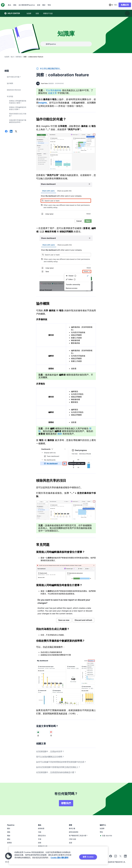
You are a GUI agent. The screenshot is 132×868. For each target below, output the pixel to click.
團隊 (60, 434)
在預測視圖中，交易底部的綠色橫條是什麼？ (56, 772)
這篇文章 (52, 93)
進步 (12, 57)
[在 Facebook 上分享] (6, 132)
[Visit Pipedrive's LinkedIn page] (125, 856)
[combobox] (108, 5)
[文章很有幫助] (38, 732)
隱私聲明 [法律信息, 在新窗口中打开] (65, 858)
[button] (9, 856)
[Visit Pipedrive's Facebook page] (111, 857)
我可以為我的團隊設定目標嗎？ (50, 757)
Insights (43, 103)
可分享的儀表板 (53, 90)
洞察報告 (19, 57)
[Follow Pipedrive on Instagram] (116, 857)
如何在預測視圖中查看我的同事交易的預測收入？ (58, 767)
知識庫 (7, 57)
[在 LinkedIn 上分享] (11, 132)
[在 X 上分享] (16, 132)
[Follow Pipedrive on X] (120, 857)
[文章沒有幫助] (51, 732)
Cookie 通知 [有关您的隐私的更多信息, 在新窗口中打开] (56, 858)
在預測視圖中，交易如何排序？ (50, 751)
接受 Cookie (88, 857)
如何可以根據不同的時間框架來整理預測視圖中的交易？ (61, 762)
